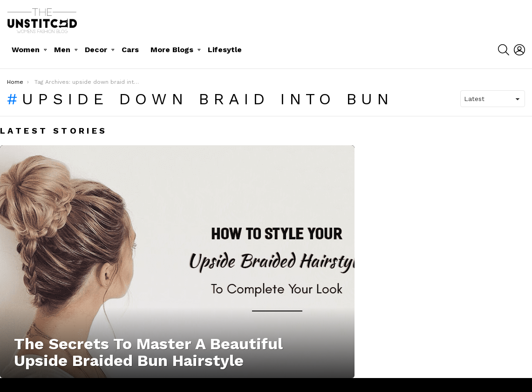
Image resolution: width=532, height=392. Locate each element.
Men (62, 50)
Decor (96, 50)
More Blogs (172, 50)
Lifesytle (225, 50)
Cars (130, 50)
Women (26, 50)
